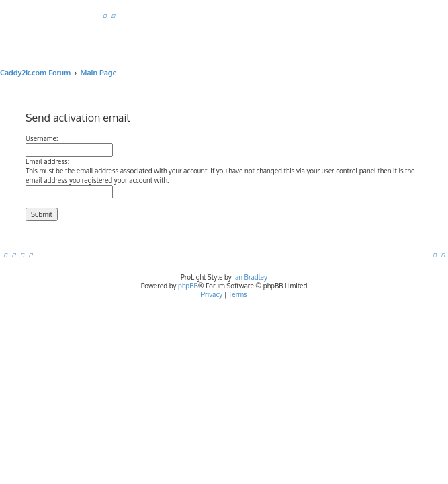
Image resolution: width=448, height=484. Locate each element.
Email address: (47, 161)
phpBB (188, 286)
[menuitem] (105, 15)
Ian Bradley (250, 277)
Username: (42, 138)
